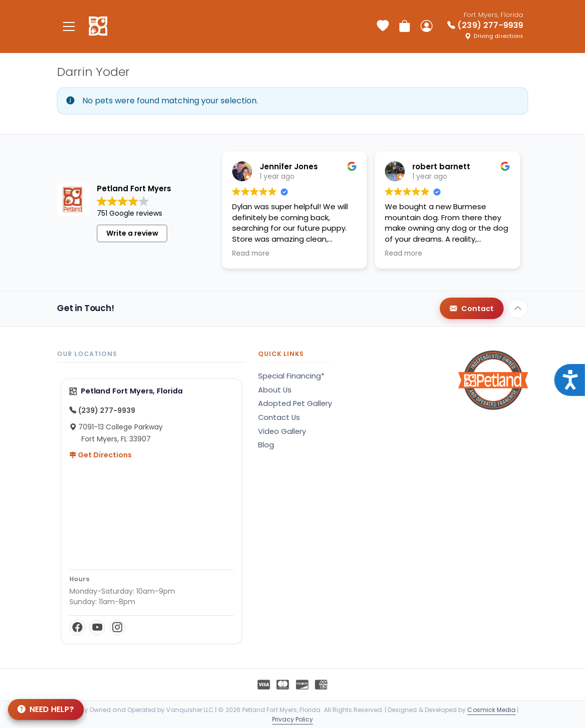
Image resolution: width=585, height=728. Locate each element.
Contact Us (279, 417)
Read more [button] (251, 254)
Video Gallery (282, 431)
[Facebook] (77, 628)
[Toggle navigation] (69, 26)
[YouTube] (97, 628)
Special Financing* (291, 376)
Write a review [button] (132, 233)
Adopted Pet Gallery (295, 403)
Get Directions (101, 455)
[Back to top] (518, 309)
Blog (266, 445)
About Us (275, 390)
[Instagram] (117, 628)
